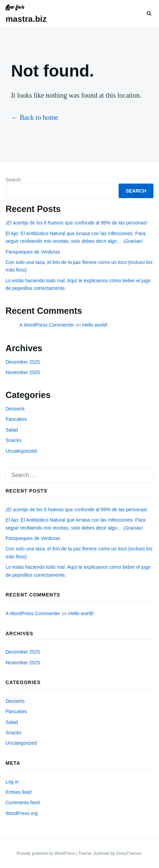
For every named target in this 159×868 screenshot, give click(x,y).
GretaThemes (128, 853)
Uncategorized (21, 451)
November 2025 (23, 372)
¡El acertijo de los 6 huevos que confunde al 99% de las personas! (76, 223)
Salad (12, 430)
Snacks (13, 440)
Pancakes (16, 419)
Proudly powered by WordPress (46, 853)
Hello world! (95, 325)
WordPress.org (22, 813)
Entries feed (18, 792)
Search (13, 180)
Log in (12, 782)
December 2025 (23, 362)
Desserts (15, 409)
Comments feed (23, 803)
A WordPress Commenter (47, 325)
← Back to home (35, 117)
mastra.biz (26, 19)
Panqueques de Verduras (33, 252)
